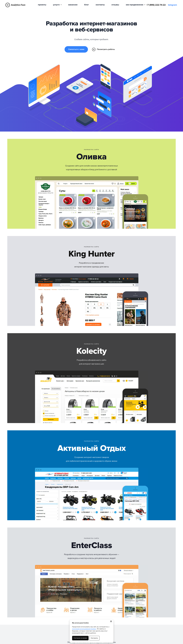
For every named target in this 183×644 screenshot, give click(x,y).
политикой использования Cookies (84, 629)
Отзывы (115, 5)
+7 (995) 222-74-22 (156, 5)
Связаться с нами (76, 49)
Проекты (42, 5)
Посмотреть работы (103, 49)
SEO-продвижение (136, 5)
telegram (172, 5)
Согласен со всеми (80, 638)
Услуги (57, 5)
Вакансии (73, 5)
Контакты (100, 5)
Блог (87, 5)
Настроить (94, 638)
